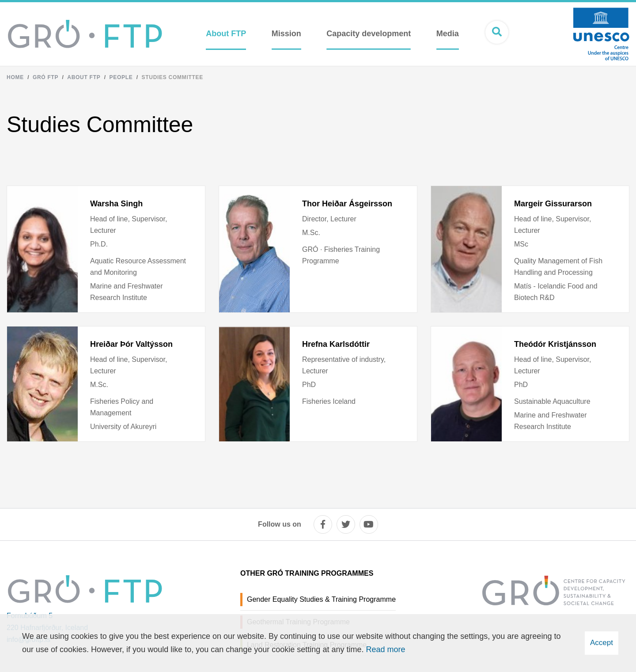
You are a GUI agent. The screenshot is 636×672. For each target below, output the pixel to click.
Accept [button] (602, 643)
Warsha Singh (116, 204)
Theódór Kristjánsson (555, 344)
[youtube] (369, 524)
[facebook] (323, 524)
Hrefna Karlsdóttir (336, 344)
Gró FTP (45, 77)
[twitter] (346, 524)
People (121, 77)
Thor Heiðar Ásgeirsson (347, 204)
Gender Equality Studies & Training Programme (321, 599)
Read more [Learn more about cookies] (385, 649)
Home (15, 77)
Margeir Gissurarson (553, 204)
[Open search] (497, 32)
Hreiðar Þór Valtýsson (131, 344)
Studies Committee (172, 77)
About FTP (84, 77)
